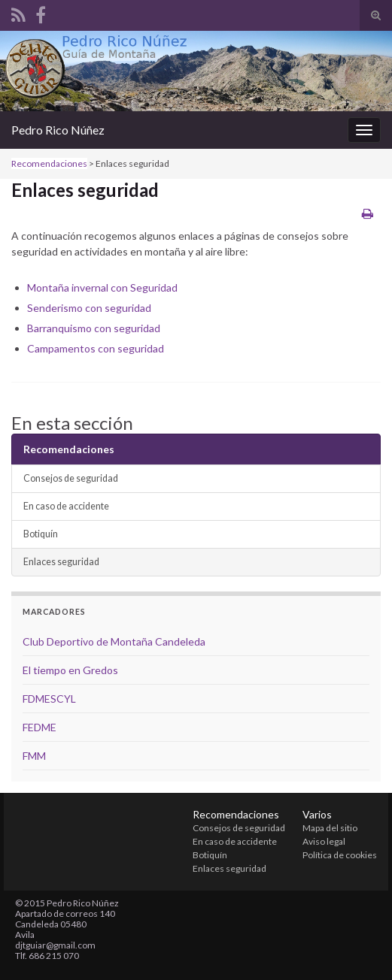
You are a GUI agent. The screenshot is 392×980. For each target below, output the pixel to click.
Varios (317, 814)
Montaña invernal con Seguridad (102, 287)
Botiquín (41, 534)
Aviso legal (324, 841)
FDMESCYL (49, 699)
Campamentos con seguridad (96, 348)
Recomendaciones (49, 163)
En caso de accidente (66, 506)
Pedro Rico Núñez (58, 130)
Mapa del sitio (330, 828)
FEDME (40, 727)
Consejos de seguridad (71, 478)
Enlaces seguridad (61, 562)
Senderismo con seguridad (89, 308)
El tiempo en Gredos (70, 670)
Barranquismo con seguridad (94, 328)
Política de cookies (340, 855)
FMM (34, 756)
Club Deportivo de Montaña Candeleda (114, 641)
